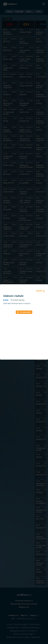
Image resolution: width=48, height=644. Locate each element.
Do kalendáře (24, 312)
